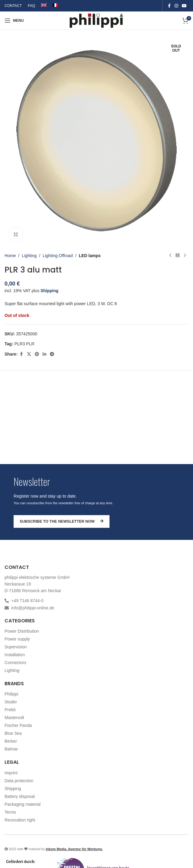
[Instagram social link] (176, 6)
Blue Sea (13, 733)
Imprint (11, 773)
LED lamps (90, 256)
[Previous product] (170, 256)
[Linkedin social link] (44, 354)
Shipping (50, 291)
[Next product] (185, 256)
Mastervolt (14, 718)
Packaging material (23, 804)
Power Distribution (22, 631)
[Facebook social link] (169, 6)
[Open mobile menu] (14, 21)
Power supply (17, 639)
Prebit (10, 710)
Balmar (11, 749)
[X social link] (29, 354)
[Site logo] (97, 20)
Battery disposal (20, 796)
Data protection (19, 781)
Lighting (29, 256)
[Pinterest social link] (37, 354)
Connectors (15, 663)
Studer (11, 702)
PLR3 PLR (24, 344)
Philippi (11, 694)
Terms (10, 812)
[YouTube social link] (184, 6)
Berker (11, 741)
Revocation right (20, 820)
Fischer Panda (18, 725)
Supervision (16, 647)
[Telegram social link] (52, 354)
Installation (15, 655)
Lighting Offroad (58, 256)
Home (10, 256)
